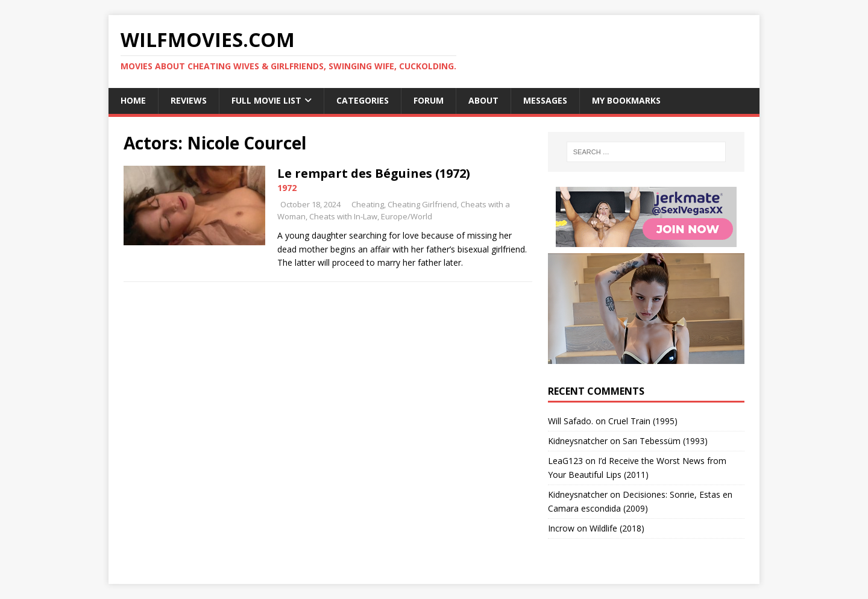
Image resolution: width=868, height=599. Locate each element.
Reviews (189, 100)
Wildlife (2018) (617, 528)
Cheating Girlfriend (422, 204)
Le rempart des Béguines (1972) (374, 173)
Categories (363, 100)
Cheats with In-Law (343, 216)
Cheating (368, 204)
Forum (429, 100)
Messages (545, 100)
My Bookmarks (626, 100)
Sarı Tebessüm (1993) (665, 441)
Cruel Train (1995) (643, 421)
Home (133, 100)
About (483, 100)
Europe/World (407, 216)
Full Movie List (266, 100)
